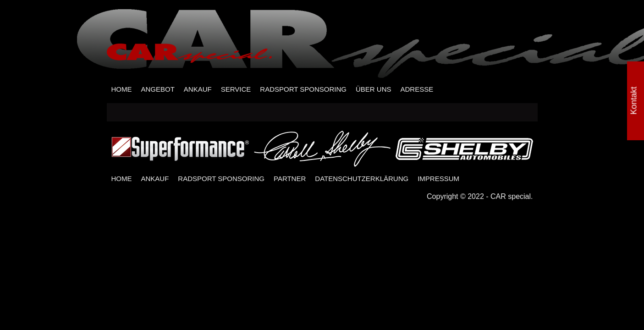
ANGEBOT (158, 89)
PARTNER (290, 179)
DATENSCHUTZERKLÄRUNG (362, 179)
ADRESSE (417, 89)
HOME (122, 89)
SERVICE (236, 89)
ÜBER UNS (374, 89)
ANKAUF (198, 89)
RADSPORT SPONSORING (303, 89)
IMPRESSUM (438, 179)
